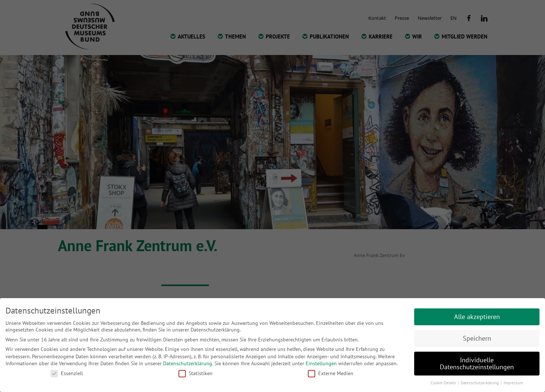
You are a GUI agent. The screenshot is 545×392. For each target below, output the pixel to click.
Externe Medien (331, 373)
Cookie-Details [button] (444, 383)
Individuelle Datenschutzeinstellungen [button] (477, 364)
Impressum (513, 383)
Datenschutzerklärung (188, 363)
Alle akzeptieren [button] (477, 317)
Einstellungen (321, 363)
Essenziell (67, 373)
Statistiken (196, 373)
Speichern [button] (477, 338)
